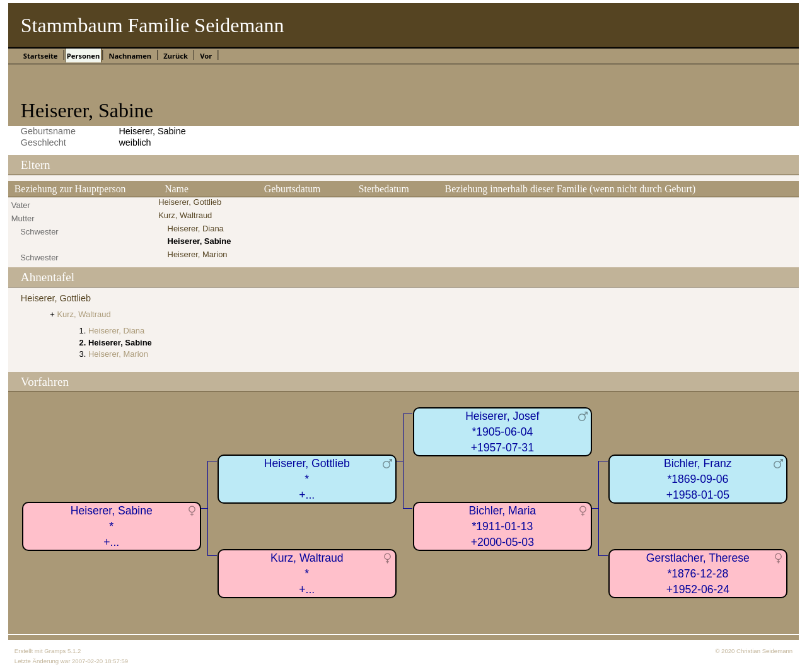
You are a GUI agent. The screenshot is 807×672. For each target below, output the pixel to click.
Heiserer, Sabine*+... (112, 526)
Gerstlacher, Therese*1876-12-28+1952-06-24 (698, 573)
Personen (83, 56)
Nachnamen (130, 56)
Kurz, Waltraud (185, 215)
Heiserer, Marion (198, 254)
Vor (206, 56)
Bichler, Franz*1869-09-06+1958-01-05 (698, 479)
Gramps (55, 651)
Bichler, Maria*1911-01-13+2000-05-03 (503, 526)
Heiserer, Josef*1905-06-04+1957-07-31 (502, 432)
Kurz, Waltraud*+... (307, 573)
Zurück (176, 56)
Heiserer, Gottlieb (190, 202)
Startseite (41, 56)
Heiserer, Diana (196, 229)
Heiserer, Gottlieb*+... (307, 479)
